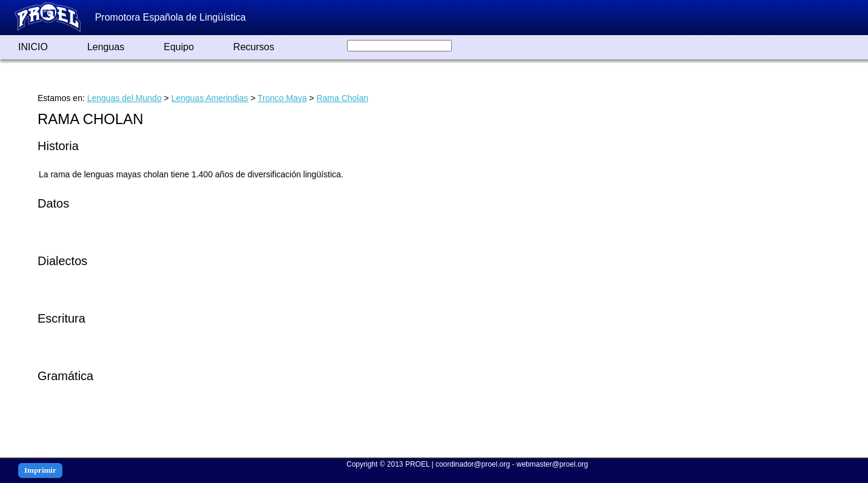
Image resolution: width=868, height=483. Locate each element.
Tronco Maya (282, 98)
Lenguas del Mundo (124, 98)
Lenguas (106, 47)
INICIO (33, 47)
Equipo (179, 47)
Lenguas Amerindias (210, 98)
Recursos (254, 47)
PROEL (417, 464)
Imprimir (40, 470)
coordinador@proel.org (473, 464)
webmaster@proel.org (552, 464)
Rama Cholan (342, 98)
